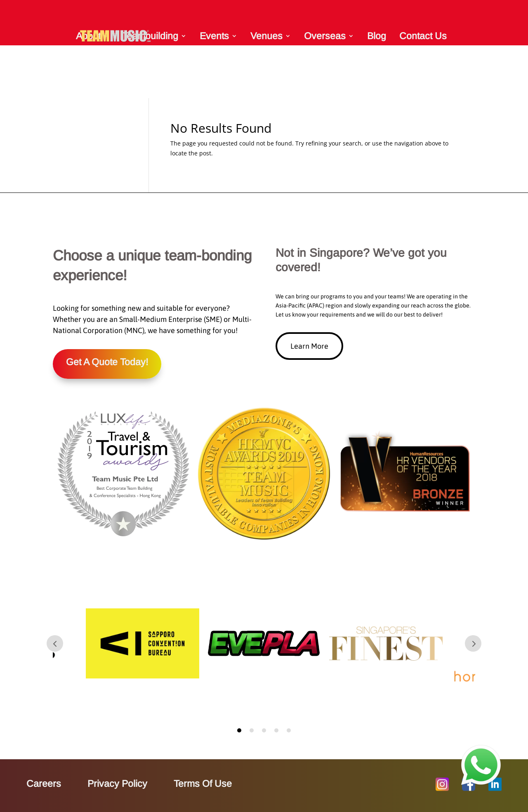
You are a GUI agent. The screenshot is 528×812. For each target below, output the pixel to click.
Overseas (325, 36)
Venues (266, 36)
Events (214, 36)
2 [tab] (252, 730)
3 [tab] (264, 730)
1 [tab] (239, 730)
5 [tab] (289, 730)
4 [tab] (276, 730)
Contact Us (423, 36)
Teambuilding (150, 36)
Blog (377, 36)
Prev (55, 643)
